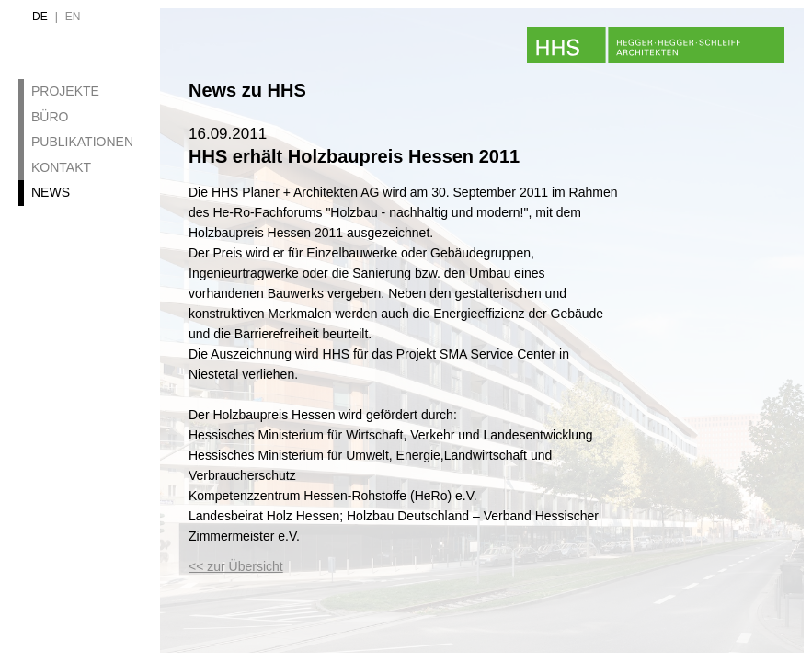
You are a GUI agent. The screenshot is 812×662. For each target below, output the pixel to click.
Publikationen (82, 142)
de (40, 17)
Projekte (65, 91)
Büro (50, 117)
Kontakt (61, 167)
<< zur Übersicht (236, 566)
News (51, 192)
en (73, 17)
